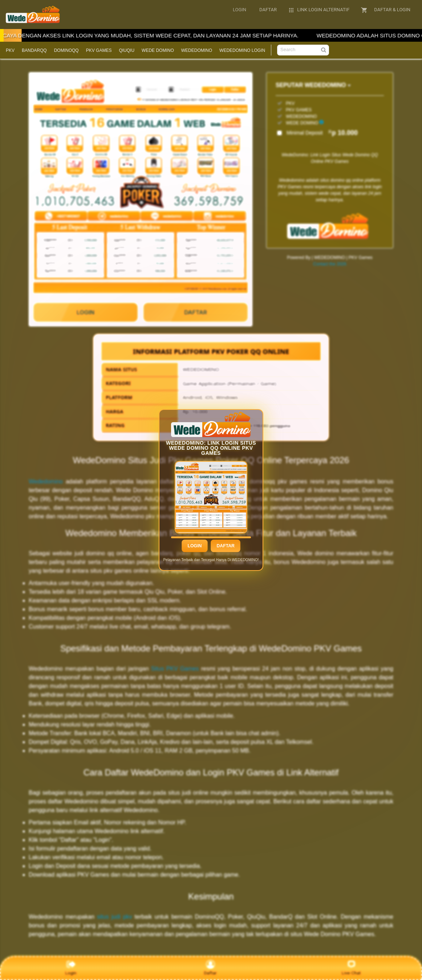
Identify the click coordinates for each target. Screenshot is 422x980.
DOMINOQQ (66, 50)
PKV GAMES (99, 50)
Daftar (225, 546)
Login (194, 546)
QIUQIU (127, 50)
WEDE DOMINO (158, 50)
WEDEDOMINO (197, 50)
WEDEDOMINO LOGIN (242, 50)
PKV (10, 50)
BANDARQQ (34, 50)
